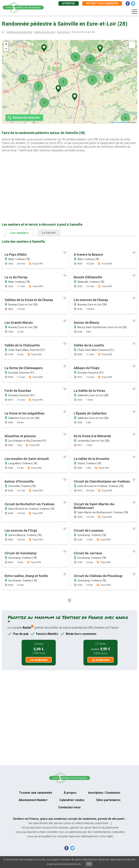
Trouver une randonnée (36, 793)
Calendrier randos (72, 800)
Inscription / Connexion (104, 793)
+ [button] (6, 44)
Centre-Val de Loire (45, 32)
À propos (69, 3)
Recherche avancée (26, 118)
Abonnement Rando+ (33, 800)
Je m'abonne (39, 660)
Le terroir (49, 233)
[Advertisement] (69, 182)
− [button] (6, 49)
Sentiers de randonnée (19, 32)
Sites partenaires (108, 800)
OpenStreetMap (118, 122)
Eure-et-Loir (64, 32)
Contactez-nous (69, 807)
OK (89, 864)
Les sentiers (19, 233)
